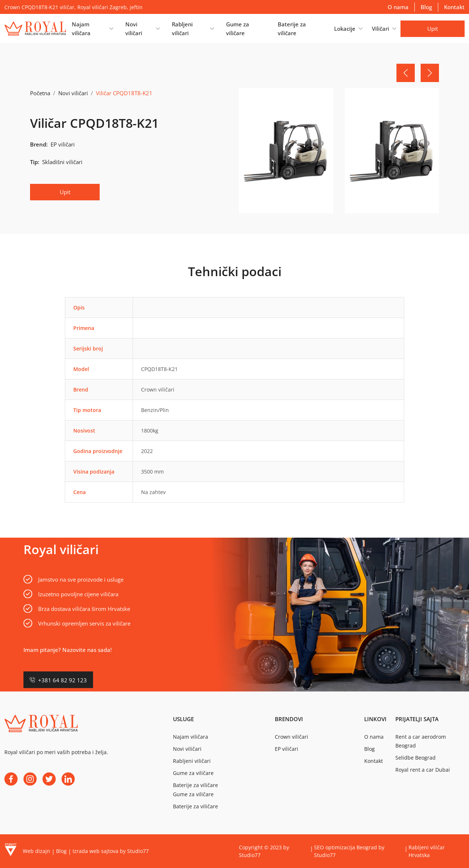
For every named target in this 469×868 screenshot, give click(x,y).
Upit (433, 29)
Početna (40, 93)
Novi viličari (73, 93)
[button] (93, 29)
